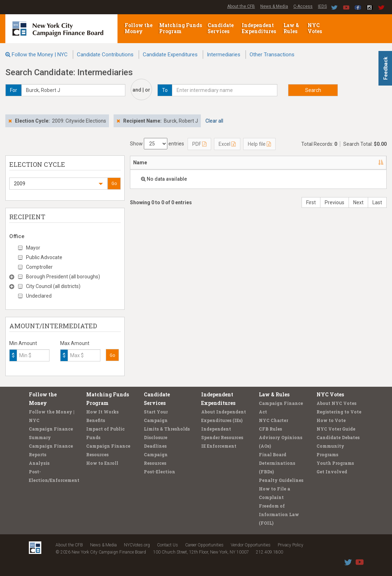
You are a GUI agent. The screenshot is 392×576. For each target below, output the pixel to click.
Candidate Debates (338, 437)
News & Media (274, 6)
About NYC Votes (336, 403)
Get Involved (332, 472)
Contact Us (168, 545)
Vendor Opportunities (251, 545)
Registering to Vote (339, 412)
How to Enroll (102, 463)
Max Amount (75, 343)
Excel (227, 144)
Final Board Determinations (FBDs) (277, 463)
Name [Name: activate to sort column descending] (140, 163)
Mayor (33, 248)
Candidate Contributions (105, 55)
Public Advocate (44, 257)
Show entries (157, 144)
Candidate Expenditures (170, 55)
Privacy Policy (291, 545)
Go (114, 184)
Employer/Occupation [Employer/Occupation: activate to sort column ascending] (233, 163)
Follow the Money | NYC (40, 55)
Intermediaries (224, 55)
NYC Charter (273, 420)
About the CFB (241, 6)
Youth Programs (335, 463)
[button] (58, 184)
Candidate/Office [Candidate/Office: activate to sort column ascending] (306, 163)
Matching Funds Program (181, 28)
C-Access (303, 6)
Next (358, 202)
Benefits (96, 420)
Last (377, 202)
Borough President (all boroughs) (63, 277)
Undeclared (39, 296)
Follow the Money (138, 28)
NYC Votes (315, 28)
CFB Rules (270, 429)
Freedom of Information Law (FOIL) (279, 514)
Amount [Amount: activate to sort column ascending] (366, 163)
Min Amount (23, 343)
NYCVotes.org (137, 545)
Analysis (39, 463)
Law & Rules (291, 28)
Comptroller (39, 267)
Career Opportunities (204, 545)
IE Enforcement (219, 446)
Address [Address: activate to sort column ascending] (177, 163)
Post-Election (160, 472)
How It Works (102, 412)
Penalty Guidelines (281, 480)
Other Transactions (272, 55)
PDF (199, 144)
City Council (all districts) (53, 286)
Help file (259, 144)
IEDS (322, 6)
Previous (334, 202)
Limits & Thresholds (167, 429)
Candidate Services (221, 28)
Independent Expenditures (259, 28)
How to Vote (331, 420)
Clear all (214, 121)
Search (313, 90)
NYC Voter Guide (336, 429)
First (311, 202)
